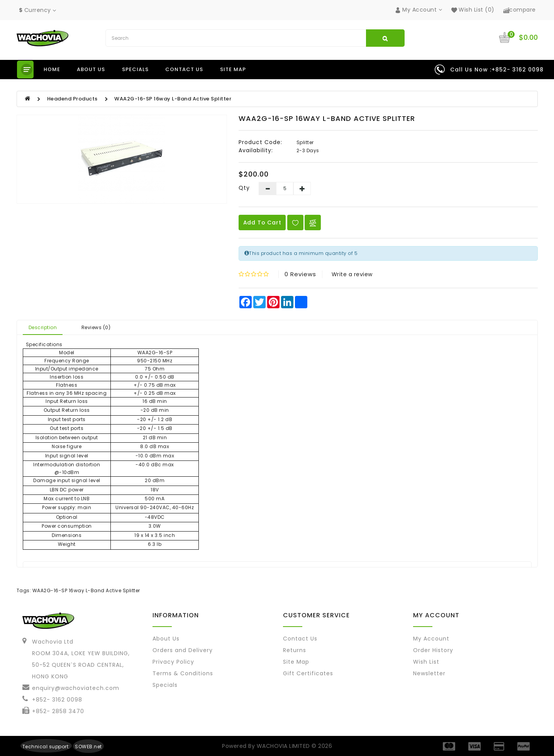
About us (91, 69)
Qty (244, 188)
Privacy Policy (173, 662)
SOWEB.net (88, 747)
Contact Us (300, 639)
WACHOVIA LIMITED (284, 746)
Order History (433, 650)
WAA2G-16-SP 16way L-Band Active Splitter (173, 99)
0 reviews (300, 274)
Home (52, 69)
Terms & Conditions (183, 673)
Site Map (233, 69)
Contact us (184, 69)
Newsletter (429, 673)
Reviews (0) (96, 327)
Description (43, 327)
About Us (166, 639)
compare (520, 10)
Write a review (352, 274)
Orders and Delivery (183, 650)
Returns (295, 650)
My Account (431, 639)
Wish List (426, 662)
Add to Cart (262, 223)
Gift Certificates (308, 673)
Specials (135, 69)
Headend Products (72, 99)
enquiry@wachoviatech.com (76, 688)
